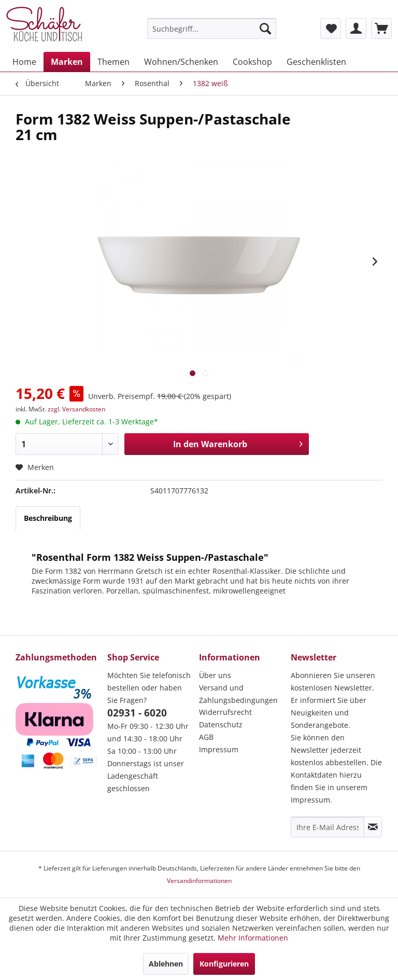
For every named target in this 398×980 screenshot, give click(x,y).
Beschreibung (48, 518)
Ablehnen (166, 964)
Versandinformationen (199, 881)
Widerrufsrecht (225, 712)
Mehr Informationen (253, 938)
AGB (206, 737)
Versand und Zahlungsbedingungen (238, 694)
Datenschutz (221, 724)
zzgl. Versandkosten (76, 409)
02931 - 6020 (137, 713)
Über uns (215, 675)
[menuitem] (212, 29)
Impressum (219, 749)
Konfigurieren (224, 964)
